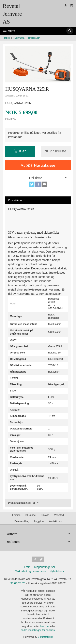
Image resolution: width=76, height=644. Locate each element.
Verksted (59, 515)
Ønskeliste (56, 151)
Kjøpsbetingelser (45, 567)
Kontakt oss (55, 521)
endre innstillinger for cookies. (38, 630)
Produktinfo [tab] (15, 200)
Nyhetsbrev (57, 571)
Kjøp (20, 151)
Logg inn (39, 521)
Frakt (27, 567)
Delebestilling (22, 521)
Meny (9, 31)
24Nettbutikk (45, 637)
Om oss (45, 515)
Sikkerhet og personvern (31, 571)
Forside (6, 38)
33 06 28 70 (18, 583)
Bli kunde (31, 515)
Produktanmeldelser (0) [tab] (21, 503)
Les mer (45, 626)
